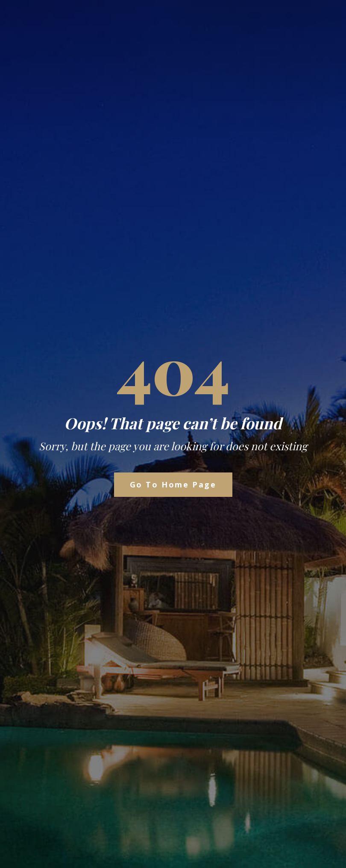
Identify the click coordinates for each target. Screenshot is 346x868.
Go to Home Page (173, 484)
